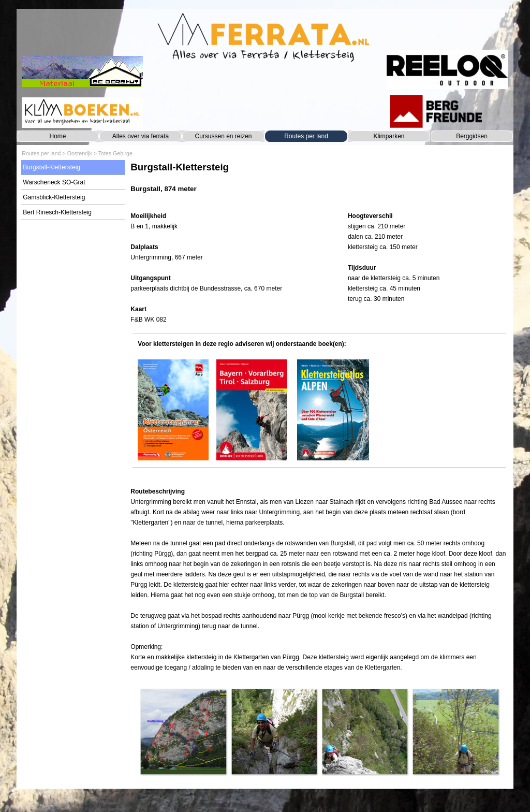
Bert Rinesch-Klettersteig (57, 212)
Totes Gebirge (115, 153)
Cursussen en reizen (223, 136)
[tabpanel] (319, 183)
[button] (183, 731)
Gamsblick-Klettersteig (54, 197)
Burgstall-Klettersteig (51, 167)
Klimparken (389, 136)
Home (57, 136)
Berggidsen (472, 136)
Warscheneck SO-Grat (54, 182)
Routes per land (306, 136)
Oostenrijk (80, 153)
